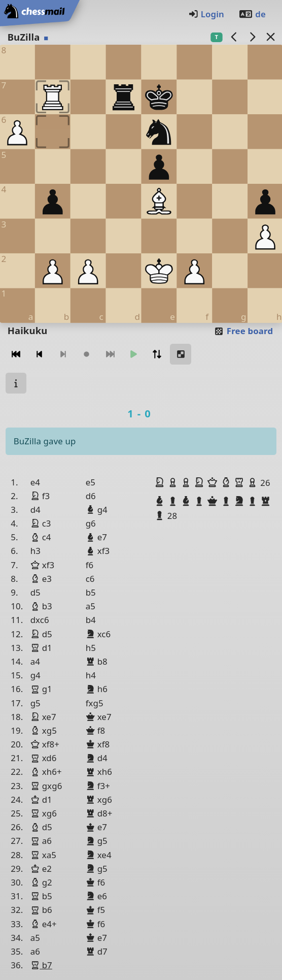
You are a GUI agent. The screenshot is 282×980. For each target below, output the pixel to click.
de (252, 14)
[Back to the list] (270, 37)
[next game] (252, 37)
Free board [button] (243, 331)
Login (206, 14)
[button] (161, 482)
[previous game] (234, 37)
